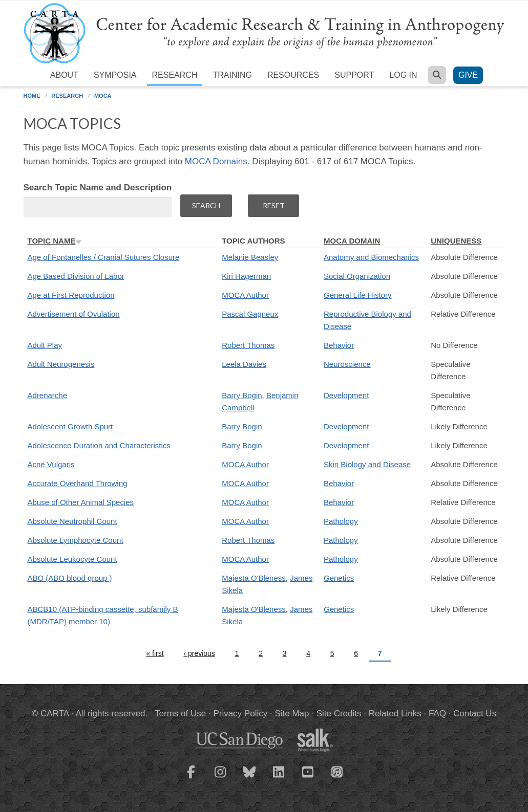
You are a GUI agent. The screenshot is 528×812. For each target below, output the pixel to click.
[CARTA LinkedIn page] (279, 778)
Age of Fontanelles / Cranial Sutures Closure (104, 257)
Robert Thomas (248, 345)
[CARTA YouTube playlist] (308, 778)
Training (232, 75)
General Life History (358, 295)
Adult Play (45, 345)
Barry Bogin (242, 395)
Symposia (115, 75)
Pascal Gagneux (250, 314)
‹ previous (199, 653)
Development (346, 395)
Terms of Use (180, 714)
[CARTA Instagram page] (220, 778)
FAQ (437, 714)
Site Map (292, 714)
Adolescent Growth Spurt (70, 426)
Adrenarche (48, 395)
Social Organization (357, 276)
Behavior (339, 345)
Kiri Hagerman (246, 276)
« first (155, 653)
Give (468, 75)
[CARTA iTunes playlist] (337, 771)
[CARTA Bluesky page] (249, 778)
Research (175, 75)
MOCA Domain (352, 241)
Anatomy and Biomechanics (371, 257)
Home (32, 96)
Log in (403, 75)
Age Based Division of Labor (76, 276)
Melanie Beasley (250, 257)
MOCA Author (245, 295)
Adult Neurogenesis (61, 364)
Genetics (339, 578)
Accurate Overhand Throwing (78, 483)
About (64, 75)
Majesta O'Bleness (254, 578)
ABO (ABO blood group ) (70, 578)
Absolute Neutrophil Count (72, 521)
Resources (293, 75)
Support (354, 75)
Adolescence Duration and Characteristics (99, 445)
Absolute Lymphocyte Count (76, 540)
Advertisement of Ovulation (74, 314)
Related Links (395, 714)
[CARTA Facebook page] (191, 778)
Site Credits (339, 714)
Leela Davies (244, 364)
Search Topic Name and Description (98, 188)
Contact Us (475, 714)
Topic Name (55, 241)
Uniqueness (456, 241)
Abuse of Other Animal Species (81, 502)
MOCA (103, 96)
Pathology (341, 521)
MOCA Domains (216, 161)
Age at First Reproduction (71, 295)
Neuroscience (347, 364)
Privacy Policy (240, 714)
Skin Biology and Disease (367, 464)
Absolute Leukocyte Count (72, 559)
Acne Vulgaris (51, 464)
